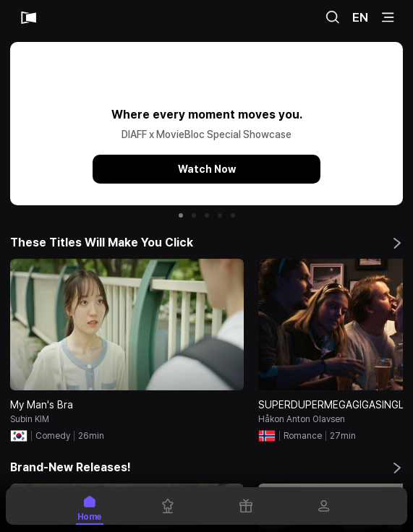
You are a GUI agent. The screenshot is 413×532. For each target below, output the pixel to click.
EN (360, 17)
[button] (181, 215)
